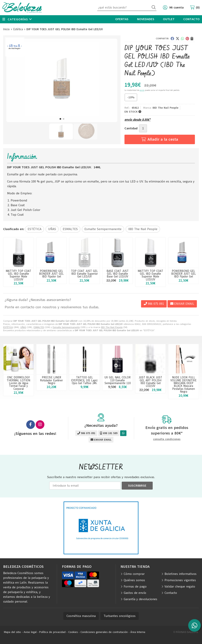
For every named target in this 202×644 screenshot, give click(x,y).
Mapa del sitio (12, 632)
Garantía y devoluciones (140, 599)
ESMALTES (39, 327)
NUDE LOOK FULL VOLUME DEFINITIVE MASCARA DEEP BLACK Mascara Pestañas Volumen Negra (183, 385)
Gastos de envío (135, 593)
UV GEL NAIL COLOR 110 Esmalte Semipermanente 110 (118, 380)
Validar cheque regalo (180, 587)
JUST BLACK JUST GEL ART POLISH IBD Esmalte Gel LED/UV (150, 382)
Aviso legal (30, 632)
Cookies (73, 632)
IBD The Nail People (112, 327)
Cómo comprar (134, 574)
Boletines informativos (180, 574)
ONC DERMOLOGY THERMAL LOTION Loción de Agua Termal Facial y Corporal (18, 383)
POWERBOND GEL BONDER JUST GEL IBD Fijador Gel (85, 274)
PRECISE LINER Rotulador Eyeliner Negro (51, 380)
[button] (60, 119)
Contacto (171, 593)
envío (142, 90)
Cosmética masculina (81, 616)
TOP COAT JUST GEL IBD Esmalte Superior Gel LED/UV (118, 274)
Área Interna (138, 632)
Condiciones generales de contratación (104, 632)
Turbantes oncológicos (120, 616)
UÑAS (23, 327)
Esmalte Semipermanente (66, 327)
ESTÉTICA (8, 327)
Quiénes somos (134, 580)
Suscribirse (137, 486)
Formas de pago (135, 587)
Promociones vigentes (180, 580)
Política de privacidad (52, 632)
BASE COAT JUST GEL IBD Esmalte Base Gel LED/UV (19, 274)
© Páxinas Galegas (186, 632)
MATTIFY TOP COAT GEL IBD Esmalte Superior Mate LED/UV (51, 275)
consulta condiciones (167, 439)
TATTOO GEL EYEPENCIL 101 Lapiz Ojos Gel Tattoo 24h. (84, 380)
